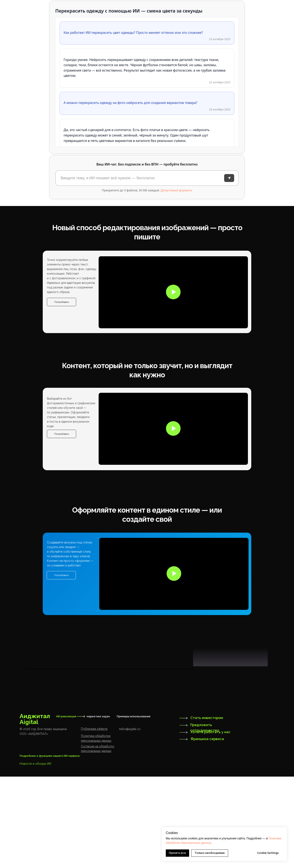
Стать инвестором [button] (207, 809)
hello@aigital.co (130, 820)
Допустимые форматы (176, 190)
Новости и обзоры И (34, 855)
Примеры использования (134, 808)
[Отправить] (229, 178)
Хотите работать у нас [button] (210, 823)
